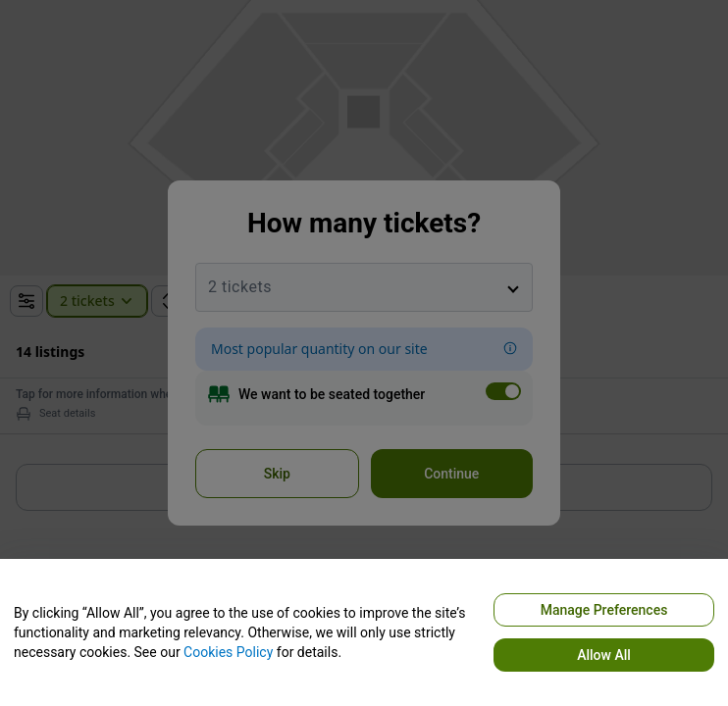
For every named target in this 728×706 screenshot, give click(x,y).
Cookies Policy (228, 652)
